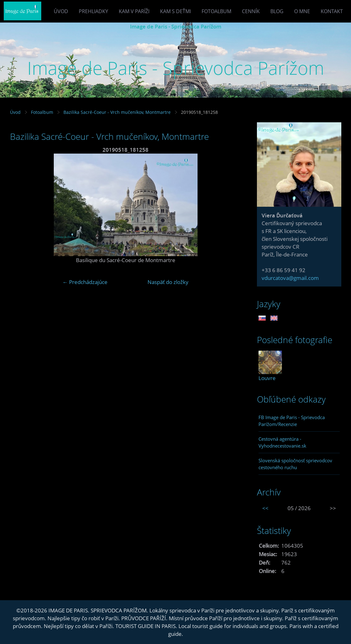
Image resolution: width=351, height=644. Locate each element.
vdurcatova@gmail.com (290, 278)
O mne (302, 11)
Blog (277, 11)
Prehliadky (93, 11)
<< (265, 508)
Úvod (61, 11)
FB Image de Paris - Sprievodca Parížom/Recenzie (292, 421)
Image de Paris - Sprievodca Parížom (176, 26)
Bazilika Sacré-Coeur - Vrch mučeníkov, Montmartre (117, 112)
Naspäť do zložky (168, 282)
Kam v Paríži (134, 11)
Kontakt (332, 11)
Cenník (251, 11)
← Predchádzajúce (85, 282)
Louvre (267, 378)
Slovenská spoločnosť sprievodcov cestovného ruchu (295, 464)
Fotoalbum (216, 11)
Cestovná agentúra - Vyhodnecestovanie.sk (282, 442)
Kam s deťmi (175, 11)
